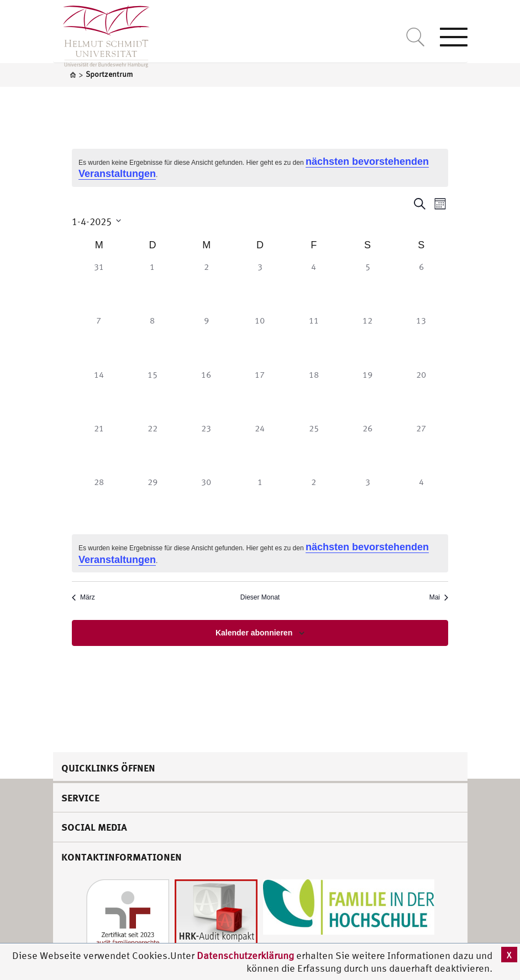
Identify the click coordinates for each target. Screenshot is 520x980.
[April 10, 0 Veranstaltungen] (260, 340)
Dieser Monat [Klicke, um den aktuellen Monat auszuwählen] (260, 597)
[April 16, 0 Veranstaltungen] (206, 395)
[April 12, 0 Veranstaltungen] (367, 340)
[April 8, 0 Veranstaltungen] (152, 340)
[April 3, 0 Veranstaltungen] (260, 287)
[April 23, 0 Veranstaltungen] (206, 448)
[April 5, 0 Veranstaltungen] (367, 287)
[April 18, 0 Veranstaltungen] (314, 395)
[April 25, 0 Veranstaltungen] (314, 448)
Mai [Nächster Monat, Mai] (439, 597)
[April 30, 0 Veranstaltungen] (206, 502)
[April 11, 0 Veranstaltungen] (314, 340)
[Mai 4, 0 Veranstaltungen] (421, 502)
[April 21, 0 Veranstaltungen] (99, 448)
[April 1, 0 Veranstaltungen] (152, 287)
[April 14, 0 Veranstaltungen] (99, 395)
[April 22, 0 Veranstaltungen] (152, 448)
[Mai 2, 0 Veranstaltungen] (314, 502)
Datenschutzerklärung (245, 955)
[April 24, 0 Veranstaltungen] (260, 448)
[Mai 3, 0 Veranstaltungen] (367, 502)
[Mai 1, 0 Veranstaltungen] (260, 502)
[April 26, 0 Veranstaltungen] (367, 448)
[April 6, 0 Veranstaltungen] (421, 287)
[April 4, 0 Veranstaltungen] (314, 287)
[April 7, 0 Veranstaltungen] (99, 340)
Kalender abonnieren (254, 633)
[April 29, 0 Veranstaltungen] (152, 502)
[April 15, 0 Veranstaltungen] (152, 395)
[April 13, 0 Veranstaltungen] (421, 340)
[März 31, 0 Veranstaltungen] (99, 287)
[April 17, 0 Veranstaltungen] (260, 395)
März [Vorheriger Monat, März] (83, 597)
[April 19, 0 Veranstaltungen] (367, 395)
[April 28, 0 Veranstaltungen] (99, 502)
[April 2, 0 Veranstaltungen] (206, 287)
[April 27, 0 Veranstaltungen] (421, 448)
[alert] (260, 168)
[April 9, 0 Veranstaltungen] (206, 340)
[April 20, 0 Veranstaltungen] (421, 395)
